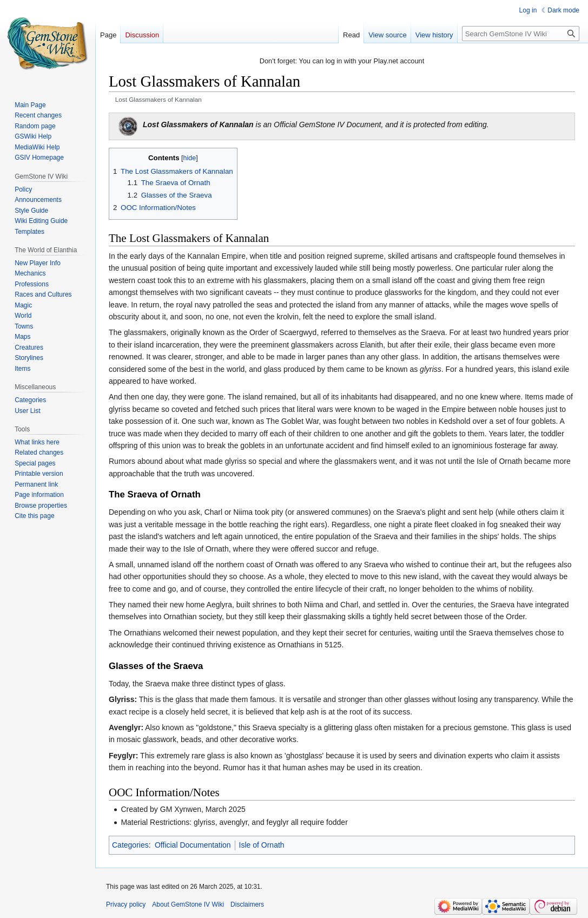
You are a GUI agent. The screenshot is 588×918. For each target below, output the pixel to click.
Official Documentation (193, 845)
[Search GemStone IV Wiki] (521, 34)
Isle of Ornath (262, 845)
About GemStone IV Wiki (188, 904)
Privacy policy (126, 904)
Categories (130, 845)
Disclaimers (247, 904)
